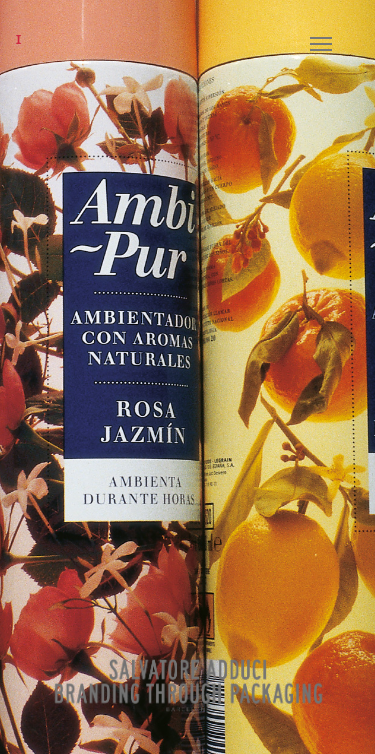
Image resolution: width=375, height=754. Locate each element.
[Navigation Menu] (336, 44)
